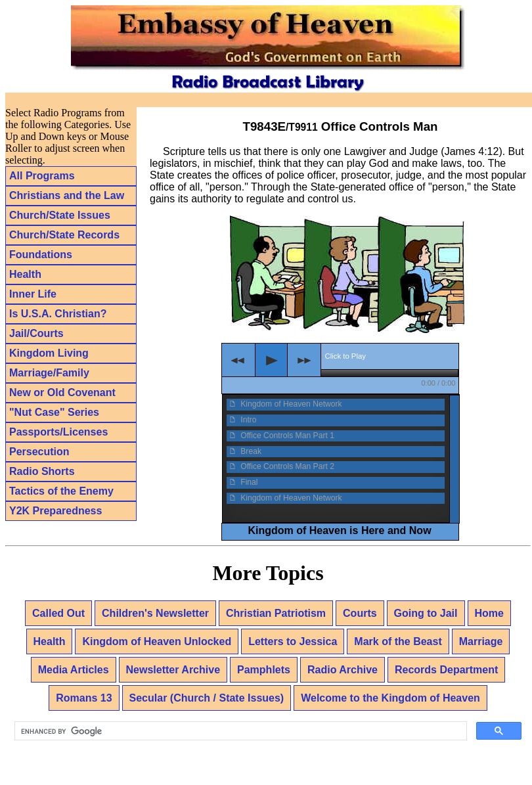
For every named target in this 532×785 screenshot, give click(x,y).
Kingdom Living (49, 353)
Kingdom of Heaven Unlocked (157, 641)
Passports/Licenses (58, 432)
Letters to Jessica (293, 641)
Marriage (481, 641)
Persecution (39, 452)
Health (25, 274)
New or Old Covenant (62, 392)
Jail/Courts (36, 333)
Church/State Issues (60, 215)
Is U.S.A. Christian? (58, 314)
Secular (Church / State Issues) (207, 698)
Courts (360, 613)
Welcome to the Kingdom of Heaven (390, 698)
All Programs (42, 176)
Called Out (58, 613)
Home (489, 613)
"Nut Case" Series (54, 412)
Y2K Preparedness (55, 511)
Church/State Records (64, 235)
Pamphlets (264, 670)
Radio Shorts (42, 471)
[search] (239, 731)
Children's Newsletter (155, 613)
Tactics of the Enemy (61, 491)
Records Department (446, 670)
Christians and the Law (67, 195)
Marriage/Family (49, 373)
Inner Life (33, 294)
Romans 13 (84, 698)
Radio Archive (343, 670)
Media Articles (74, 670)
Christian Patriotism (276, 613)
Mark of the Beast (398, 641)
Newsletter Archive (173, 670)
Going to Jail (426, 613)
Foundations (41, 255)
